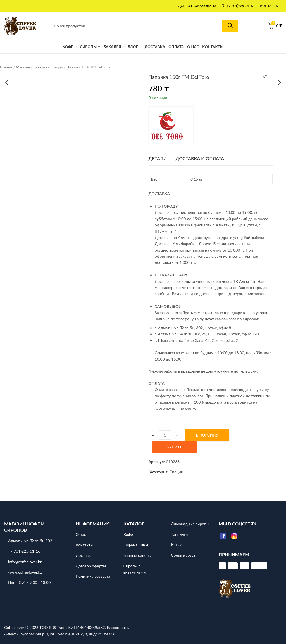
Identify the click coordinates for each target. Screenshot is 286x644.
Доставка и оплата (200, 158)
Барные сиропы (138, 555)
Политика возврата (93, 576)
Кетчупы (179, 545)
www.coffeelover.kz (25, 572)
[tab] (158, 158)
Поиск (230, 26)
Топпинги (179, 534)
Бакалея (40, 67)
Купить (174, 447)
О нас (81, 535)
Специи (57, 67)
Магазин (23, 67)
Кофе (128, 535)
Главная (6, 67)
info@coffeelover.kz (25, 562)
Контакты (84, 545)
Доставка (84, 555)
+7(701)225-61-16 (24, 551)
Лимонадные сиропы (190, 524)
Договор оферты (91, 566)
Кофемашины (136, 545)
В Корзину (207, 435)
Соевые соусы (184, 555)
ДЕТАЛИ (158, 158)
